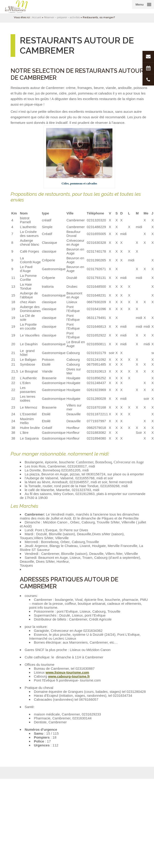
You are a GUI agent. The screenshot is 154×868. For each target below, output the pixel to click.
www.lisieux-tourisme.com (67, 672)
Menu (140, 5)
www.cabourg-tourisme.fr (69, 676)
